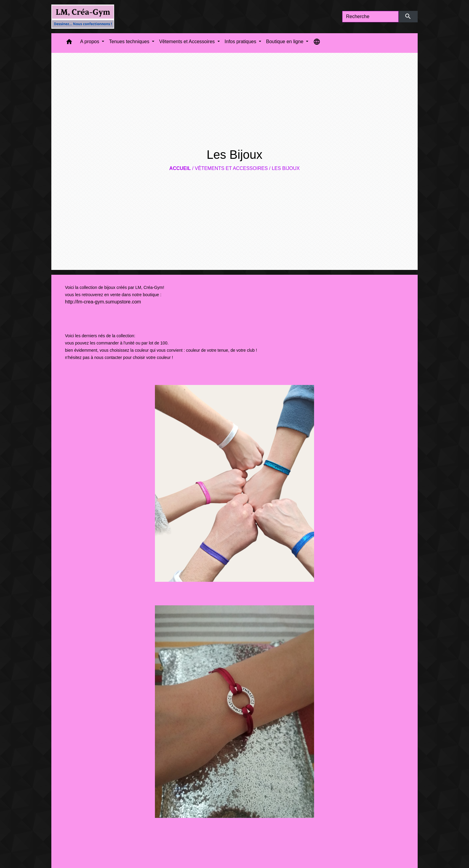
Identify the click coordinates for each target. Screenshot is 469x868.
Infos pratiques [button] (241, 42)
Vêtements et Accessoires (231, 168)
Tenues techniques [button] (130, 42)
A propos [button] (90, 42)
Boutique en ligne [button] (285, 42)
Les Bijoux (286, 168)
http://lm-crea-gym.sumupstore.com (103, 302)
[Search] (371, 17)
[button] (69, 43)
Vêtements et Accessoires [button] (188, 42)
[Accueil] (83, 17)
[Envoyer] (408, 17)
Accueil (180, 168)
